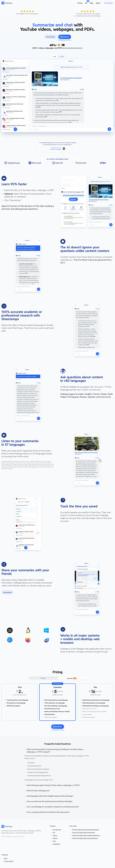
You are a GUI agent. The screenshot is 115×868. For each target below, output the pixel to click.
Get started (108, 3)
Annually (72, 678)
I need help (56, 844)
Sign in (98, 3)
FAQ (54, 841)
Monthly (43, 678)
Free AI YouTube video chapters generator (86, 835)
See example (50, 37)
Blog (92, 3)
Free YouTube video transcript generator (86, 830)
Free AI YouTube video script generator (85, 838)
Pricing (80, 3)
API (86, 3)
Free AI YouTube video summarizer (84, 832)
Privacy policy (9, 861)
